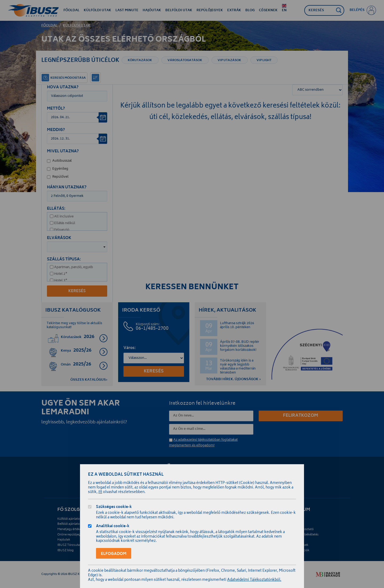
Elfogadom (114, 554)
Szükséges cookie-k (114, 508)
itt (100, 492)
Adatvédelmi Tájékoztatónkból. (254, 580)
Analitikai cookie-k (113, 527)
